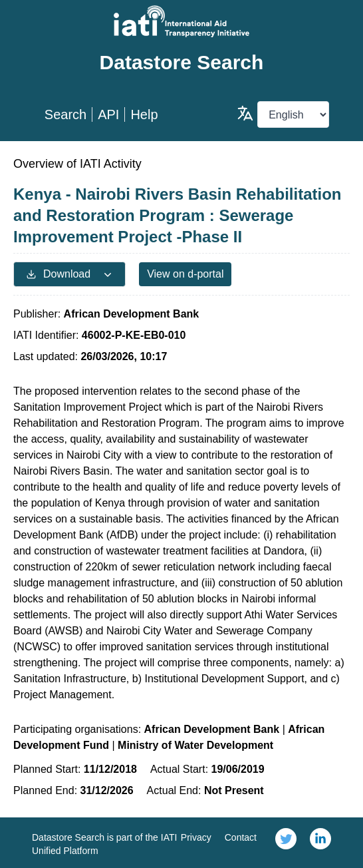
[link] (286, 843)
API (108, 114)
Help (144, 114)
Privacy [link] (196, 837)
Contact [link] (241, 837)
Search (65, 114)
